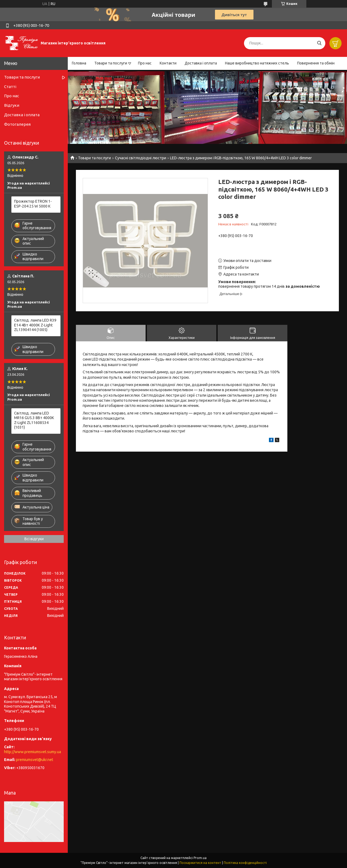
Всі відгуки (34, 539)
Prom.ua (200, 858)
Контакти (168, 63)
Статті (10, 87)
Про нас (145, 63)
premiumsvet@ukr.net (35, 760)
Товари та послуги (111, 63)
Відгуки (12, 105)
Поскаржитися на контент (200, 863)
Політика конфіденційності (245, 863)
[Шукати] (319, 43)
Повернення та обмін (316, 63)
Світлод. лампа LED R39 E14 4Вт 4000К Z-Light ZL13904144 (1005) (35, 325)
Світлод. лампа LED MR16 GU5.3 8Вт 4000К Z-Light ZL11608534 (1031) (34, 420)
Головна (79, 63)
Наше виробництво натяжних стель (257, 63)
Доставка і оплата (201, 63)
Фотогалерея (17, 124)
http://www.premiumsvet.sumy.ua (33, 752)
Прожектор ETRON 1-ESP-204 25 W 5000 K (33, 204)
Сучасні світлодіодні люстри (141, 158)
